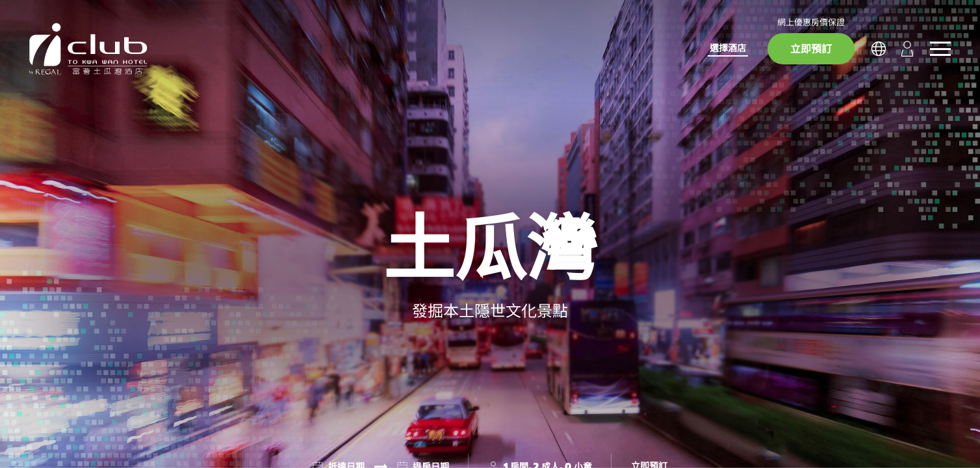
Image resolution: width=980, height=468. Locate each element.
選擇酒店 (728, 48)
